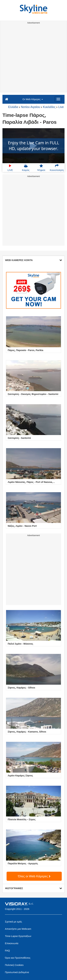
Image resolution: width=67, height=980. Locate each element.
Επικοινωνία (12, 943)
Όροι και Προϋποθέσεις (18, 958)
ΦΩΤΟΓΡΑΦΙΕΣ (33, 888)
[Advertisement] (33, 59)
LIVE (10, 168)
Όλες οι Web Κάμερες (34, 876)
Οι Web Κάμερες (33, 99)
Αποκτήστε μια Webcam (18, 929)
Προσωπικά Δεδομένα (17, 972)
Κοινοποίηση (57, 168)
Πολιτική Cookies (14, 965)
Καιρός (26, 168)
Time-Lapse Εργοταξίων (18, 936)
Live (61, 107)
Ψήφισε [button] (41, 168)
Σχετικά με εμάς (13, 922)
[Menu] (58, 99)
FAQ (7, 950)
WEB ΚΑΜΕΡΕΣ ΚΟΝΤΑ (33, 260)
